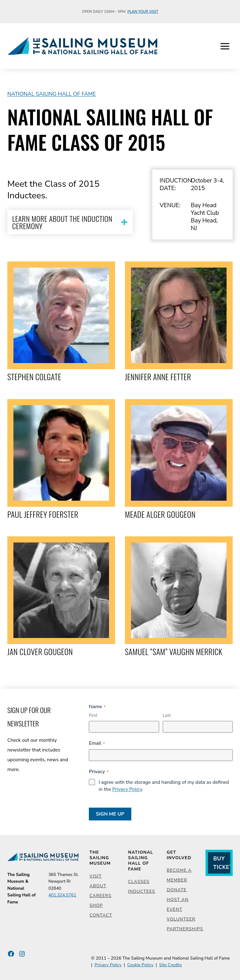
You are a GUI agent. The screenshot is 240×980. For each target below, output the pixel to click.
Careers (100, 896)
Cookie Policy (140, 965)
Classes (139, 882)
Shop (96, 905)
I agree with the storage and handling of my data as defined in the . (164, 786)
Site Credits (171, 965)
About (98, 886)
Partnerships (185, 929)
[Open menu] (225, 46)
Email (97, 743)
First (93, 715)
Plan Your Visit (143, 12)
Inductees (142, 891)
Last (167, 715)
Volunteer (181, 919)
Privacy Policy (127, 789)
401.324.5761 (62, 895)
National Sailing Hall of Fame (52, 94)
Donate (177, 890)
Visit (96, 876)
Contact (101, 915)
